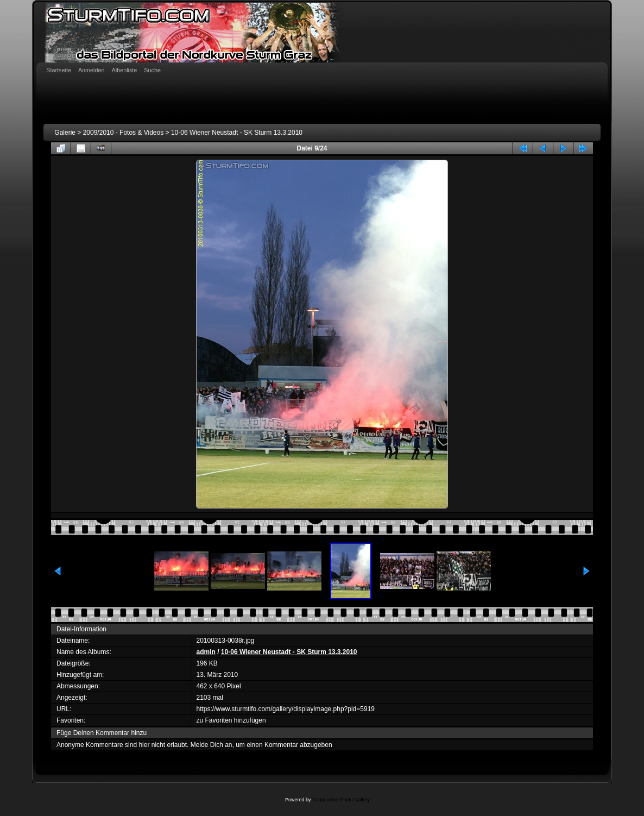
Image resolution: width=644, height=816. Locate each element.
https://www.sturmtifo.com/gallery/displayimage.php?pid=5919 (286, 709)
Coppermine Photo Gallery (341, 800)
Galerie (65, 133)
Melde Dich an (211, 745)
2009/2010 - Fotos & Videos (124, 133)
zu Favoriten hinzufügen (231, 720)
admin (206, 652)
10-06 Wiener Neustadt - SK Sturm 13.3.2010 (237, 133)
